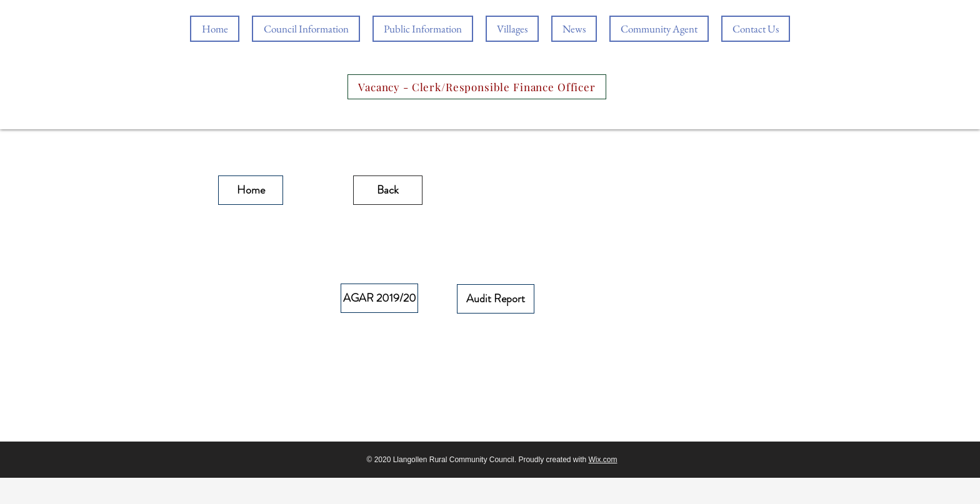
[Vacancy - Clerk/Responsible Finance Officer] (477, 87)
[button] (423, 29)
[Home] (251, 190)
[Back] (388, 190)
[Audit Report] (496, 299)
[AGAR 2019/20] (379, 298)
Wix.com (603, 460)
